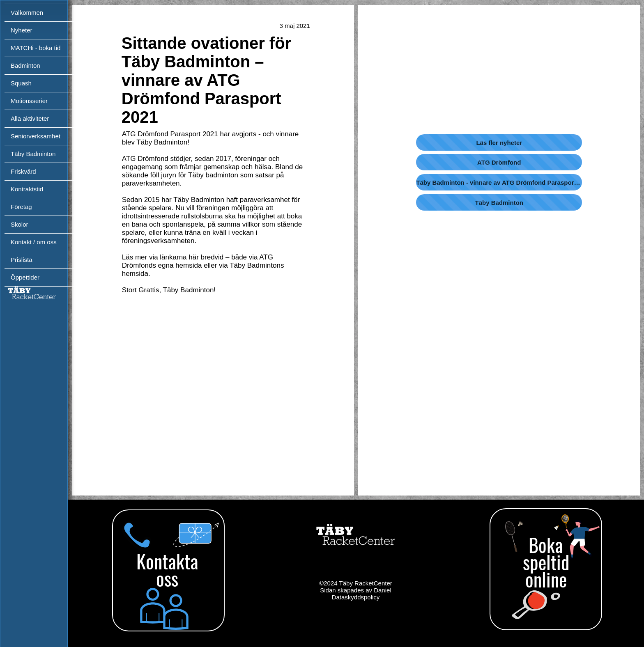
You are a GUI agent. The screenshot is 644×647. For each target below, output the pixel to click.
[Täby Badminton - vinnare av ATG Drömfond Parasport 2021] (499, 182)
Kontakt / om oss (34, 242)
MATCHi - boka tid (36, 48)
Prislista (22, 260)
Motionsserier (29, 101)
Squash (21, 83)
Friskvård (23, 171)
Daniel (383, 590)
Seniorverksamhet (36, 136)
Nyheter (22, 30)
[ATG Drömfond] (499, 162)
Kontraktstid (27, 189)
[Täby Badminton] (499, 202)
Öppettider (25, 277)
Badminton (25, 65)
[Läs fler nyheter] (499, 142)
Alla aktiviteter (30, 118)
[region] (167, 573)
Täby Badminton (33, 154)
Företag (21, 207)
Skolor (20, 224)
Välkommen (27, 13)
